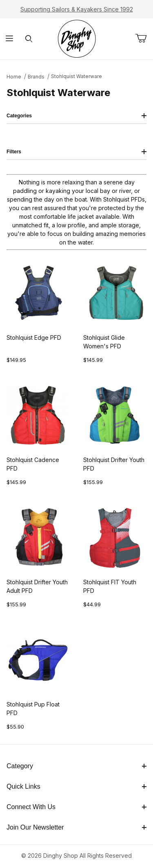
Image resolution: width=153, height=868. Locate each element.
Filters (76, 152)
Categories (76, 116)
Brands (36, 77)
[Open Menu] (10, 39)
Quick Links (76, 786)
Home (14, 77)
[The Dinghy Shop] (77, 38)
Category (76, 766)
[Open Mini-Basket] (144, 38)
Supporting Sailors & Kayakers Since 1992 (77, 9)
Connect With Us (76, 807)
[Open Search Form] (29, 39)
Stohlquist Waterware (76, 76)
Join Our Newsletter (76, 827)
